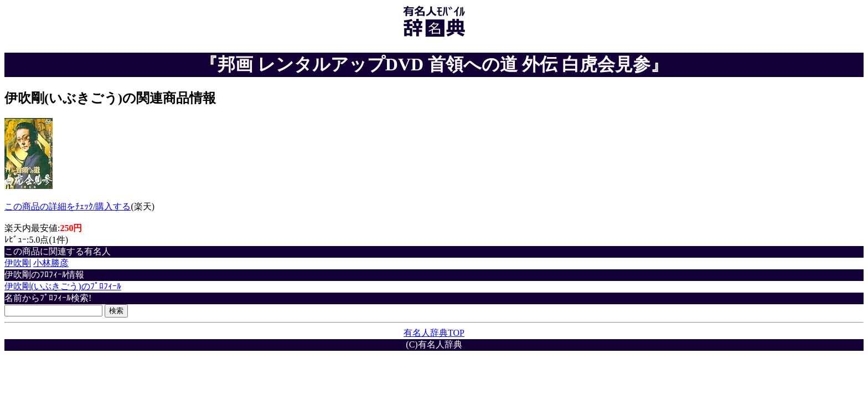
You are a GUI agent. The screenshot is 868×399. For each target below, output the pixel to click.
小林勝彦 (51, 263)
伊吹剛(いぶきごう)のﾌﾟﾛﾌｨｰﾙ (63, 286)
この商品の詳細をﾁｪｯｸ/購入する (68, 206)
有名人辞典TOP (434, 333)
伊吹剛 (18, 263)
